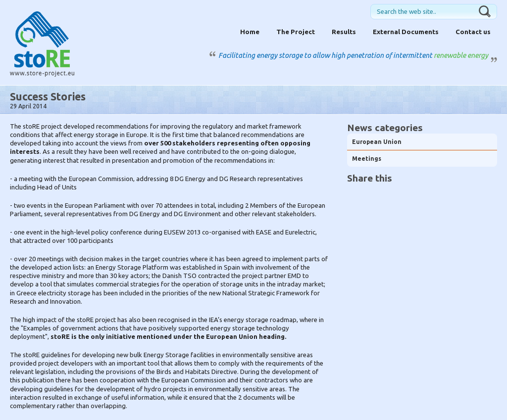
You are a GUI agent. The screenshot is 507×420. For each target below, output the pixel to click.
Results (344, 32)
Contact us (473, 32)
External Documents (406, 32)
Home (250, 32)
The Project (296, 32)
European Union (377, 142)
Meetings (367, 159)
